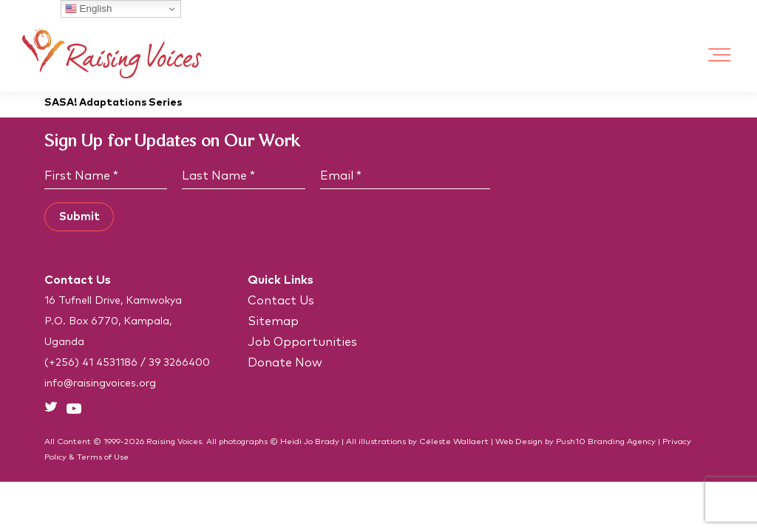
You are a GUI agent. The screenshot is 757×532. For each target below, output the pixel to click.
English (88, 9)
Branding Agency (622, 441)
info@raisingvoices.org (100, 383)
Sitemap (273, 321)
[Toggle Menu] (720, 55)
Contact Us (281, 301)
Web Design (519, 441)
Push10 (571, 441)
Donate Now (285, 363)
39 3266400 (179, 363)
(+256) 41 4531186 (91, 363)
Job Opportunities (302, 342)
